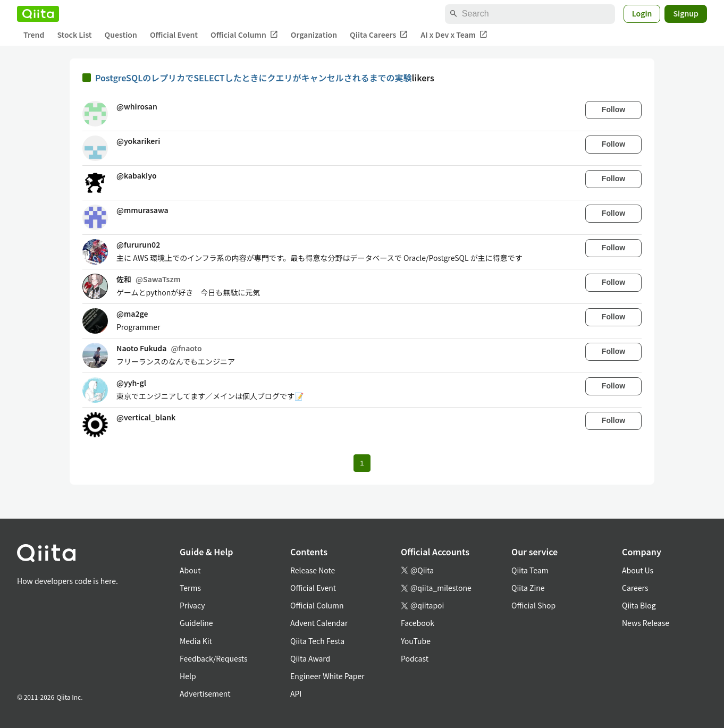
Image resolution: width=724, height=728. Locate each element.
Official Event (174, 35)
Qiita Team (530, 570)
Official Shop (533, 605)
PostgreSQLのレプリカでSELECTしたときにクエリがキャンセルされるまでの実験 (254, 78)
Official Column (244, 35)
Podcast (415, 658)
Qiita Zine (528, 588)
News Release (646, 623)
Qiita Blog (639, 605)
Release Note (313, 570)
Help (188, 676)
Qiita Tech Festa (317, 641)
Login (642, 13)
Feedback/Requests (214, 658)
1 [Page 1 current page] (362, 463)
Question (121, 35)
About (190, 570)
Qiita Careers (379, 35)
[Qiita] (38, 14)
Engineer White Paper (327, 676)
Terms (190, 588)
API (296, 693)
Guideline (196, 623)
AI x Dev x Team (454, 35)
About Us (638, 570)
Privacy (192, 605)
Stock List (74, 35)
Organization (314, 35)
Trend (34, 35)
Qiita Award (310, 658)
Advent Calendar (319, 623)
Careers (635, 588)
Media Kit (196, 641)
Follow (613, 109)
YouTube (416, 641)
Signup (686, 13)
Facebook (418, 623)
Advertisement (205, 693)
